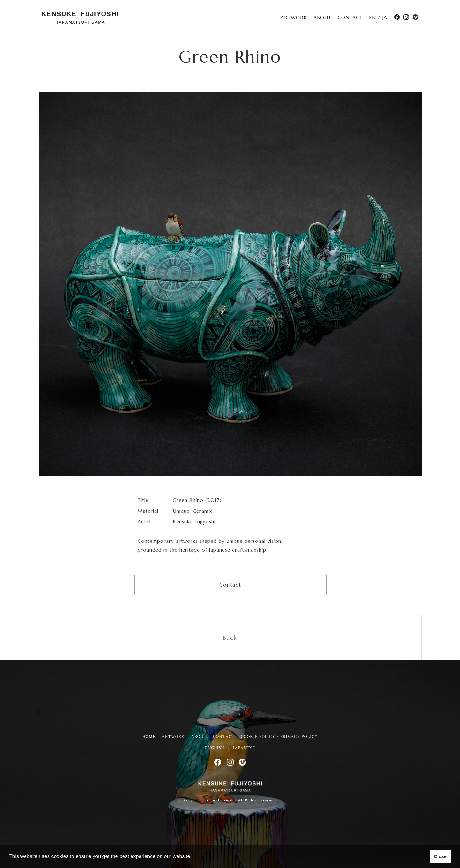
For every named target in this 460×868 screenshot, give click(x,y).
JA (385, 17)
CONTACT (350, 17)
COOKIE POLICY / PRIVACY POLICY (279, 737)
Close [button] (440, 856)
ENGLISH (215, 748)
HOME (149, 737)
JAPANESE (244, 748)
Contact (230, 585)
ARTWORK (294, 17)
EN (373, 17)
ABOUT (322, 17)
